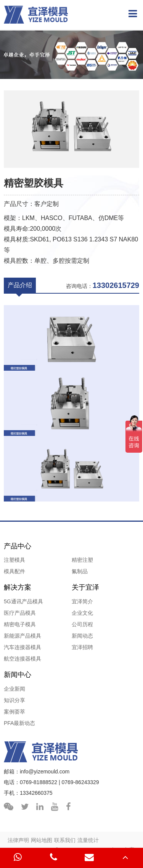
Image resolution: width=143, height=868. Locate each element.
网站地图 (42, 840)
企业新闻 (14, 689)
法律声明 (18, 840)
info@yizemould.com (45, 772)
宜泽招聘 (82, 647)
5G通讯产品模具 (23, 601)
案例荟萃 (14, 712)
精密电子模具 (20, 624)
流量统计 (88, 840)
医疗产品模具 (20, 613)
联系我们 (65, 840)
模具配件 (14, 571)
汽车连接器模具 (22, 647)
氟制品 (80, 571)
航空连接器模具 (22, 659)
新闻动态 (82, 636)
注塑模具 (14, 560)
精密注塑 (82, 560)
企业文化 (82, 613)
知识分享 (14, 700)
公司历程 (82, 624)
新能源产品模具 (22, 636)
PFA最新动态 (19, 723)
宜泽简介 (82, 601)
